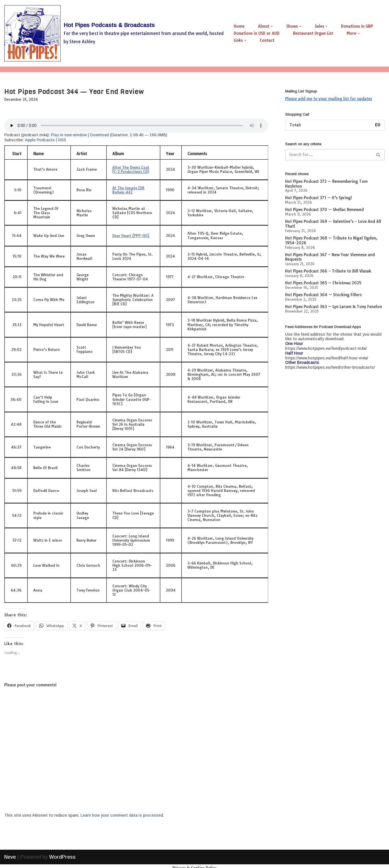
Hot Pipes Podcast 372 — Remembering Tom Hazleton (326, 184)
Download (99, 135)
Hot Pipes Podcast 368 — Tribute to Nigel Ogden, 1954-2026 (331, 240)
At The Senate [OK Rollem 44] (128, 190)
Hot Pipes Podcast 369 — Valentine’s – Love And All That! (333, 224)
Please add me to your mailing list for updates (329, 99)
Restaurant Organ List (313, 33)
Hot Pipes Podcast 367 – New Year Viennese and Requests (330, 257)
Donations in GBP (357, 26)
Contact (267, 40)
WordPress (62, 860)
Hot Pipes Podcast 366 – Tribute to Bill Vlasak (328, 271)
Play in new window (69, 135)
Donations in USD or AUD (257, 33)
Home (239, 26)
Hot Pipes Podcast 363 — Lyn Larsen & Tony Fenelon (334, 307)
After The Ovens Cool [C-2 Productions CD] (131, 169)
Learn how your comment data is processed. (122, 815)
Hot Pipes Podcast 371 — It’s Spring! (319, 198)
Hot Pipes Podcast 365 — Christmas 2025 (323, 283)
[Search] (329, 155)
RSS (62, 140)
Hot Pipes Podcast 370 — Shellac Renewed (324, 210)
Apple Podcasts (40, 140)
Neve (10, 860)
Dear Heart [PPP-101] (131, 236)
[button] (272, 26)
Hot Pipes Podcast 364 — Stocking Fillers (323, 295)
